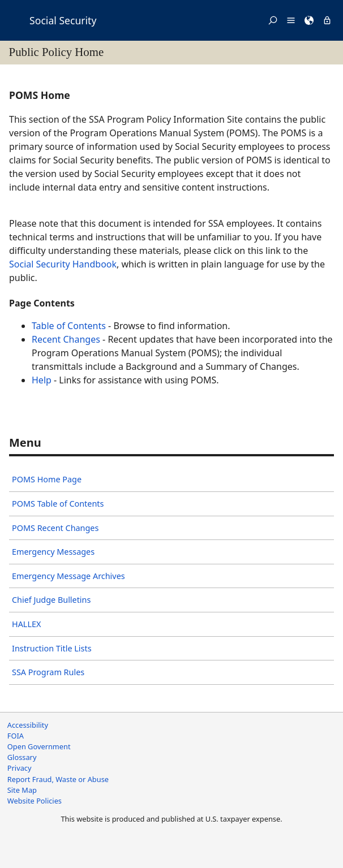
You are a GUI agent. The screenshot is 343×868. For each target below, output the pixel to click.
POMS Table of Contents (58, 504)
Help (42, 380)
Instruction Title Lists (52, 648)
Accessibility (28, 725)
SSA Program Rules (48, 672)
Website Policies (35, 801)
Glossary (22, 757)
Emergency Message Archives (68, 576)
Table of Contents (69, 326)
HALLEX (26, 624)
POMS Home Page (47, 479)
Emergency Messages (53, 552)
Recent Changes (66, 339)
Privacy (20, 768)
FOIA (16, 736)
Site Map (22, 790)
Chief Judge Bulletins (51, 600)
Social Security (63, 20)
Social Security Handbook (63, 264)
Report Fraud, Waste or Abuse (58, 779)
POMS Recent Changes (55, 528)
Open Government (39, 746)
